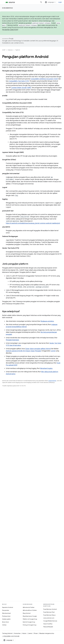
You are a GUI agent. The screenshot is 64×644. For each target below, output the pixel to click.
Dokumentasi (8, 8)
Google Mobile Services (50, 621)
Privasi (36, 633)
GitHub (4, 625)
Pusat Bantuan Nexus (49, 615)
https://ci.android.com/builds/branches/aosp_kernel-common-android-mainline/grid (33, 223)
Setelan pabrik (6, 619)
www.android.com (49, 618)
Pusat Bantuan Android (50, 609)
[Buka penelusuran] (41, 2)
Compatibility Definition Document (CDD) (44, 79)
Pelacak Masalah (48, 627)
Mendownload (6, 613)
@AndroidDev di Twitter (30, 610)
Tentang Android (7, 633)
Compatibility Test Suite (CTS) (19, 81)
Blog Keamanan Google (30, 616)
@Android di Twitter (29, 607)
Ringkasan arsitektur (47, 321)
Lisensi (30, 633)
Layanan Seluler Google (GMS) (21, 88)
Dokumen (10, 50)
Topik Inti (18, 50)
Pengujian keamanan (12, 340)
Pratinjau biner (6, 616)
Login (60, 2)
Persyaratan (6, 610)
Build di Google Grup (29, 622)
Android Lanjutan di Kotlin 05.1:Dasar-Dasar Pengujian (23, 351)
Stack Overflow (48, 624)
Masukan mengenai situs (47, 633)
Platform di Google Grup (30, 619)
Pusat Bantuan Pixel (49, 612)
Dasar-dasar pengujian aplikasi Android (38, 349)
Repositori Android (8, 607)
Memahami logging (46, 368)
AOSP (4, 50)
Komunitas (17, 633)
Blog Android (27, 613)
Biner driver (6, 622)
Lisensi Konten (52, 381)
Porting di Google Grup (30, 625)
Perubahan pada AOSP (10, 30)
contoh (53, 351)
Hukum (24, 633)
